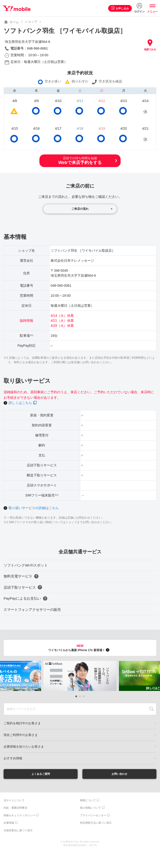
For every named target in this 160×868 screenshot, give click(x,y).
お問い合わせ (119, 774)
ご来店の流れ (80, 209)
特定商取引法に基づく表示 (96, 824)
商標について (88, 802)
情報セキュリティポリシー (19, 817)
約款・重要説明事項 (15, 809)
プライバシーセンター (93, 817)
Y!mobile (18, 8)
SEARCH (152, 709)
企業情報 (9, 824)
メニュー (152, 11)
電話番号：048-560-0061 (29, 48)
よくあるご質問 (41, 774)
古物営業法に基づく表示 (18, 832)
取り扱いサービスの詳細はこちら (34, 508)
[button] (76, 696)
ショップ (31, 22)
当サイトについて (14, 802)
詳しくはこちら (20, 403)
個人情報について (91, 809)
